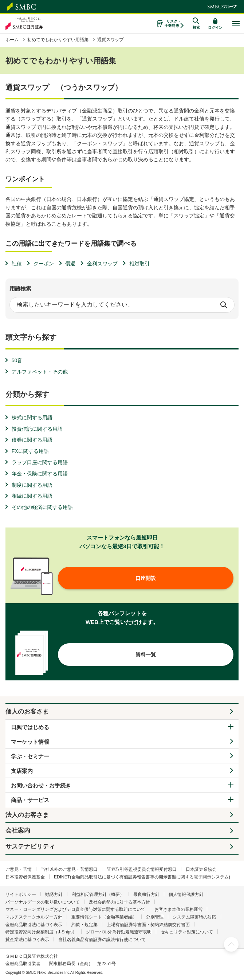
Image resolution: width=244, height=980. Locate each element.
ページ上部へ (231, 944)
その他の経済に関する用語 (42, 507)
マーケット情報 (30, 742)
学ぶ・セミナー (30, 756)
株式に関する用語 (32, 418)
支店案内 (22, 771)
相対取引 (139, 264)
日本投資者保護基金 (25, 877)
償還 (70, 264)
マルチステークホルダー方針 (34, 917)
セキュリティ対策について (187, 932)
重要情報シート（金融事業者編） (104, 917)
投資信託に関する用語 (37, 429)
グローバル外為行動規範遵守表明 (119, 932)
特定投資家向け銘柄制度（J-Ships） (41, 932)
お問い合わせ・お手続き (41, 785)
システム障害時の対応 (194, 917)
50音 (17, 360)
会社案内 (18, 831)
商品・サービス (30, 800)
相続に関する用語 (32, 496)
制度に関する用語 (32, 485)
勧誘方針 (54, 894)
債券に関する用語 (32, 440)
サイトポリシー (21, 894)
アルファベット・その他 (40, 372)
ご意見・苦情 (19, 869)
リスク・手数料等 (173, 23)
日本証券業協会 (201, 869)
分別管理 (155, 917)
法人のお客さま (27, 815)
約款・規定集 (84, 925)
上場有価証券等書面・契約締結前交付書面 (148, 925)
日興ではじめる (30, 727)
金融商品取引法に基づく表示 (34, 925)
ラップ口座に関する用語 (40, 462)
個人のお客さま (27, 712)
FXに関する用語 (30, 451)
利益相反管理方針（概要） (98, 894)
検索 (224, 305)
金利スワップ (102, 264)
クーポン (44, 264)
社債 (17, 264)
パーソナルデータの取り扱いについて (43, 902)
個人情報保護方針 (186, 894)
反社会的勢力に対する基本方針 (119, 902)
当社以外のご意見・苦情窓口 (69, 869)
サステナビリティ (30, 847)
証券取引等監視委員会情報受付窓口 (142, 869)
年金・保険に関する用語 (40, 474)
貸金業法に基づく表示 (27, 940)
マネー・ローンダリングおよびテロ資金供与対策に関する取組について (75, 909)
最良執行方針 (146, 894)
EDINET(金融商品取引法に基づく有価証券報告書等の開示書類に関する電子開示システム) (142, 877)
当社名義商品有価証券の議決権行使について (102, 940)
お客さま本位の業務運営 (178, 909)
